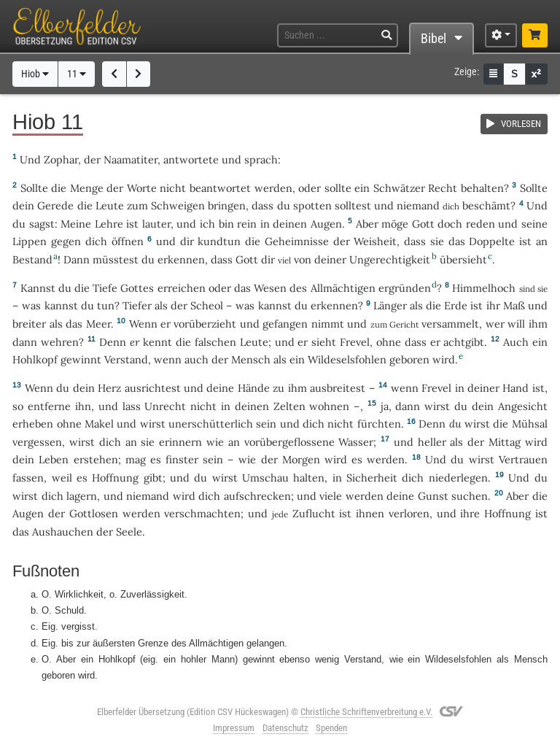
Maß (514, 305)
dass (262, 205)
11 (77, 74)
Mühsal (530, 424)
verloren (409, 513)
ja (385, 406)
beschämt (486, 205)
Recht (443, 188)
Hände (254, 388)
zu (279, 388)
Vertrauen (523, 459)
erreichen (182, 288)
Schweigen (178, 205)
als (56, 324)
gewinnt (81, 359)
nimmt (328, 324)
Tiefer (137, 305)
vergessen (37, 442)
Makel (99, 424)
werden (386, 459)
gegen (66, 241)
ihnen (370, 513)
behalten (482, 188)
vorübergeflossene (289, 442)
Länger (390, 305)
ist (345, 513)
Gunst (433, 496)
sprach (261, 159)
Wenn (143, 324)
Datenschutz (285, 728)
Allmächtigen (343, 288)
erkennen (181, 259)
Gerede (55, 205)
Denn (113, 342)
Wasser (356, 442)
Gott (423, 224)
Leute (110, 205)
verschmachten (202, 513)
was (31, 305)
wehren (60, 342)
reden (481, 224)
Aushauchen (63, 532)
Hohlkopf (35, 359)
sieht (324, 342)
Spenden (331, 728)
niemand (418, 205)
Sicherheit (372, 478)
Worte (142, 188)
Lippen (30, 241)
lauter (156, 224)
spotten (312, 205)
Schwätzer (399, 188)
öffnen (128, 241)
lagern (82, 496)
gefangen (285, 324)
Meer (98, 324)
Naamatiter (131, 159)
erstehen (96, 459)
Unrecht (165, 406)
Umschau (265, 478)
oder (310, 188)
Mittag (505, 442)
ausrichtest (153, 388)
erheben (33, 424)
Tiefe (105, 288)
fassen (28, 478)
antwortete (191, 159)
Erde (456, 305)
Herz (109, 388)
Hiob (35, 74)
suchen (470, 496)
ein (362, 188)
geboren (409, 359)
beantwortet (220, 188)
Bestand (32, 259)
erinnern (180, 442)
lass (132, 406)
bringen (227, 205)
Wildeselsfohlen (347, 359)
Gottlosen (94, 513)
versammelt (450, 324)
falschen (215, 342)
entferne (49, 406)
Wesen (270, 288)
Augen (326, 224)
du (63, 388)
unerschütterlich (211, 424)
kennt (157, 342)
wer (495, 324)
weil (62, 478)
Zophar (61, 159)
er (135, 342)
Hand (516, 388)
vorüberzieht (205, 324)
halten (309, 478)
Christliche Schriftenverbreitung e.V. (366, 712)
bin (226, 224)
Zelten (289, 406)
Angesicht (523, 406)
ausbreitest (338, 388)
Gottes (137, 288)
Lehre (109, 224)
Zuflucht (314, 513)
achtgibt (464, 342)
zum (137, 205)
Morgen (301, 459)
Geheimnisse (297, 241)
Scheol (207, 305)
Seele (129, 532)
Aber (367, 224)
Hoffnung (115, 478)
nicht (173, 188)
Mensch (251, 359)
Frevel (355, 342)
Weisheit (375, 241)
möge (395, 224)
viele (331, 496)
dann (408, 406)
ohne (389, 342)
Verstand (126, 359)
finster (182, 459)
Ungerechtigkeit (390, 259)
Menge (87, 188)
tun (106, 305)
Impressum (234, 728)
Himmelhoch (484, 288)
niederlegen (458, 478)
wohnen (329, 406)
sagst (42, 224)
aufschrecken (257, 496)
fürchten (379, 424)
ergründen (405, 288)
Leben (54, 459)
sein (266, 424)
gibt (153, 478)
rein (247, 224)
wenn (168, 359)
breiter (29, 324)
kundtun (219, 241)
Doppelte (492, 241)
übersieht (463, 259)
